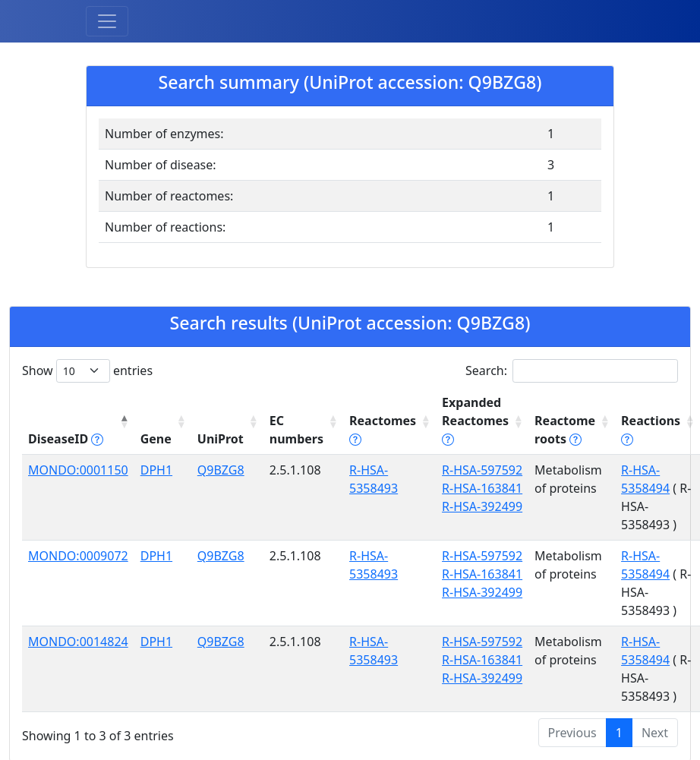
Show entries (87, 371)
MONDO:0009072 (78, 556)
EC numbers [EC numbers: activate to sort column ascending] (296, 430)
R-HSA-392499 (482, 506)
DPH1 (156, 470)
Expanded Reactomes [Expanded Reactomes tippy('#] (475, 421)
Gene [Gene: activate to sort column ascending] (156, 439)
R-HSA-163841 (482, 488)
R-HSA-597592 (482, 470)
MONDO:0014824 (78, 642)
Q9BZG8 (221, 470)
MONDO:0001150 (78, 470)
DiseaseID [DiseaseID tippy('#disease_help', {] (66, 439)
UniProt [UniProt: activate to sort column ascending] (221, 439)
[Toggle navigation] (107, 21)
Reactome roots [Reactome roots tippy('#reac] (565, 430)
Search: (572, 371)
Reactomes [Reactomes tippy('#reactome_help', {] (383, 430)
